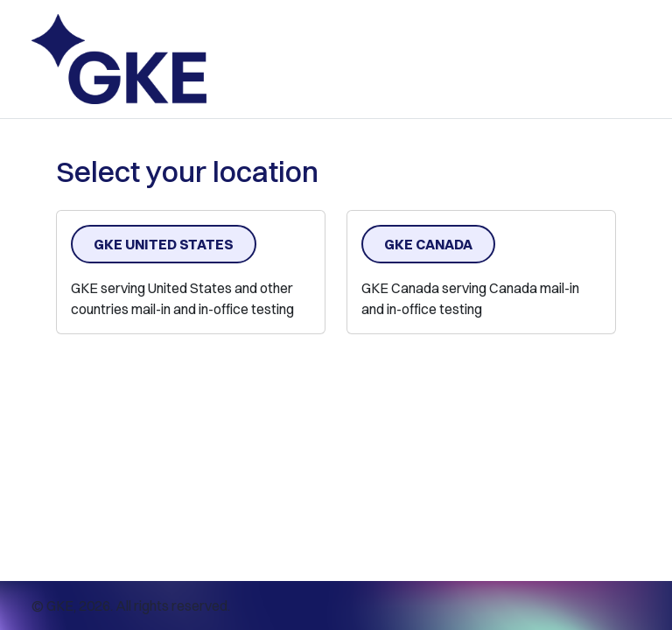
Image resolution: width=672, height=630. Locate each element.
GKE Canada (428, 244)
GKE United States (164, 244)
